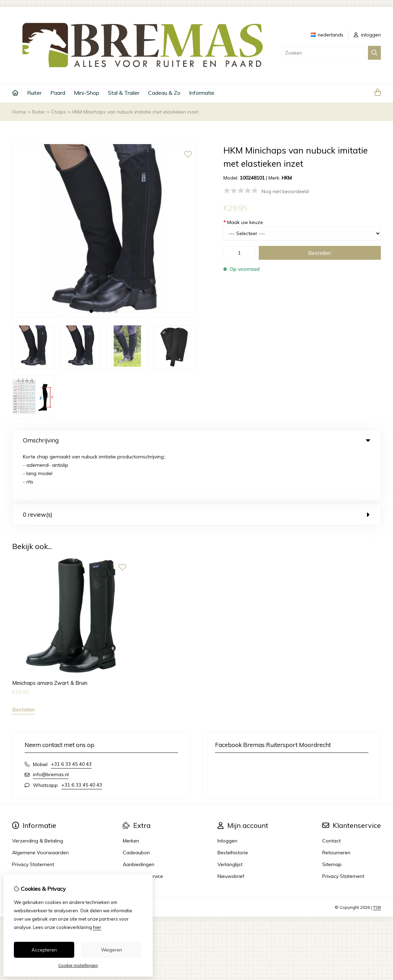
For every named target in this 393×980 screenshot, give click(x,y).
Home (19, 112)
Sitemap (332, 815)
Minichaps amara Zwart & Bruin (50, 634)
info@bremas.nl (51, 725)
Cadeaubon (136, 803)
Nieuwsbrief (231, 827)
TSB (377, 858)
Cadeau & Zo (164, 93)
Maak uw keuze (243, 222)
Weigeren (112, 950)
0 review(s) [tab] (196, 465)
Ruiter (34, 93)
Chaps (58, 112)
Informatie (202, 93)
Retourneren (336, 803)
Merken (131, 791)
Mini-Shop (87, 93)
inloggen (367, 35)
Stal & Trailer (124, 93)
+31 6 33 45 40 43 (71, 715)
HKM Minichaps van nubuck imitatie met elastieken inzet (135, 112)
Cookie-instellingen (78, 965)
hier (97, 927)
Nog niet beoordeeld (285, 191)
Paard (58, 93)
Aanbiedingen (139, 815)
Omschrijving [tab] (196, 440)
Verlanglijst (230, 815)
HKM (287, 178)
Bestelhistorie (233, 803)
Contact (331, 791)
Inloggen (227, 791)
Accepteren (44, 950)
